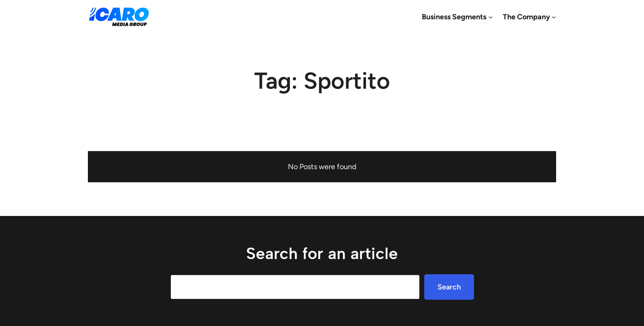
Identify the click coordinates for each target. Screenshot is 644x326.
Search (449, 287)
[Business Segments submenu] (491, 17)
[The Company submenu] (554, 17)
